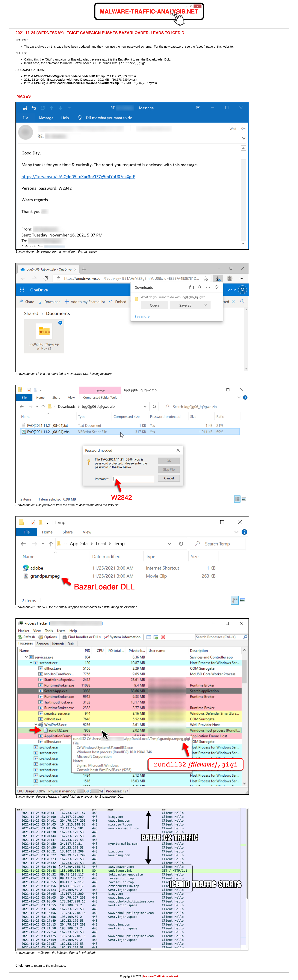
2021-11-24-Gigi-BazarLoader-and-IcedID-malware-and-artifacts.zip (71, 83)
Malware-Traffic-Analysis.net (161, 976)
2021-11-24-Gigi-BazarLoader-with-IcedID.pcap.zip (60, 80)
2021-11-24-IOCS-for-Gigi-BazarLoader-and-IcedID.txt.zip (64, 76)
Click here (23, 966)
